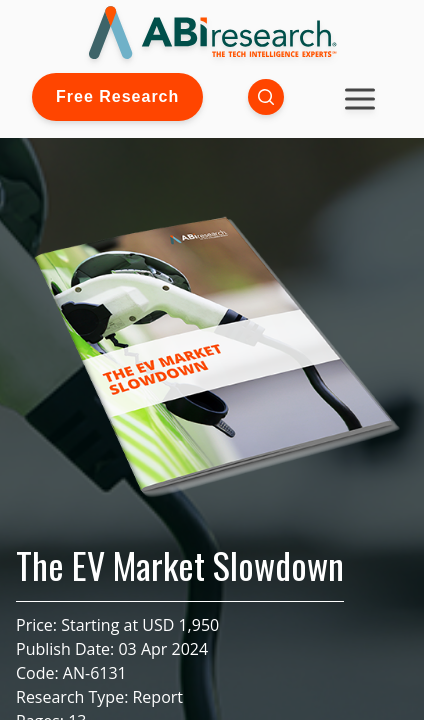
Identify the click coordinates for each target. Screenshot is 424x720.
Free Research (117, 96)
